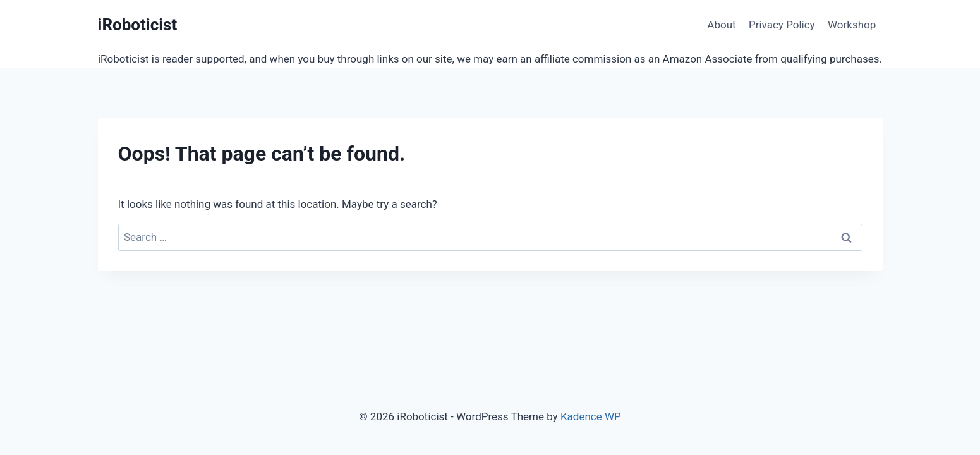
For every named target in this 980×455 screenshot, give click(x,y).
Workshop (852, 25)
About (721, 25)
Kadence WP (591, 416)
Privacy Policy (782, 25)
